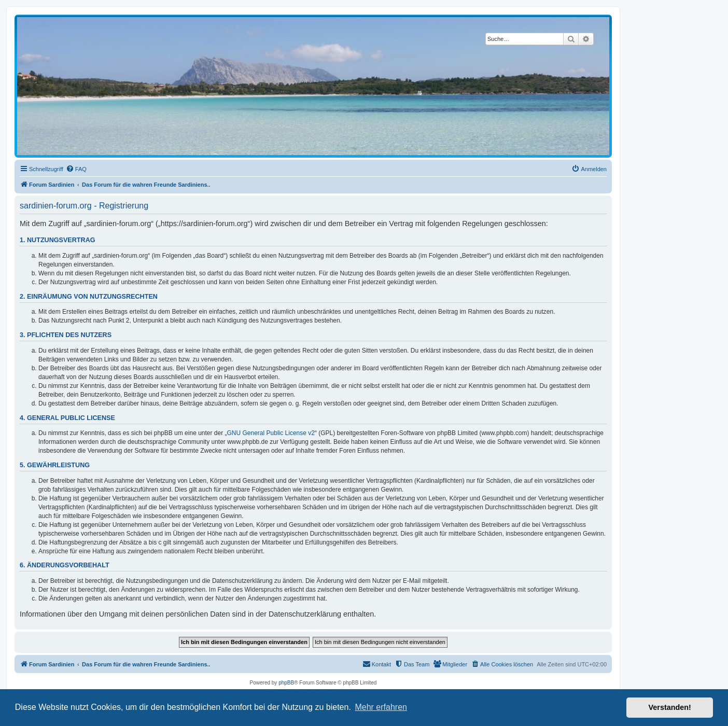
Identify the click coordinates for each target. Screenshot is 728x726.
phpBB (286, 683)
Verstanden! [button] (670, 707)
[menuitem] (76, 169)
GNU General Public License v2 (271, 433)
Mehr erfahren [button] (381, 707)
